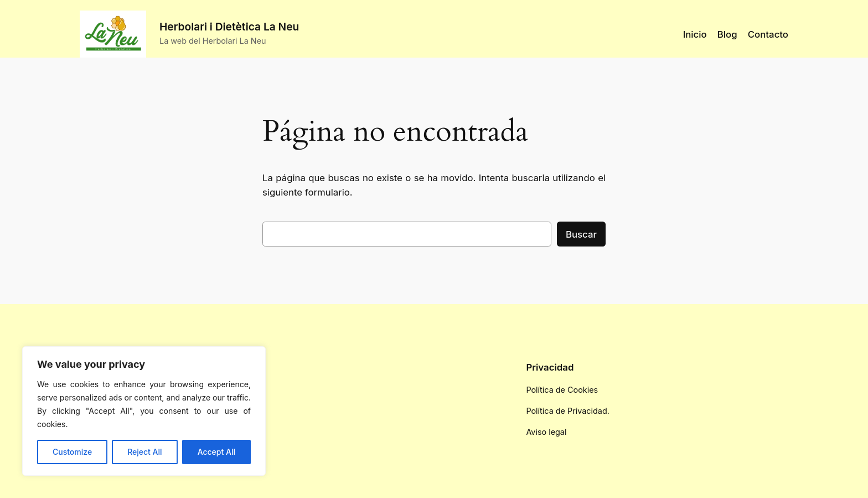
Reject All (144, 452)
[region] (144, 411)
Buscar (581, 234)
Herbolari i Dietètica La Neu (229, 27)
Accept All (216, 452)
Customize (72, 452)
